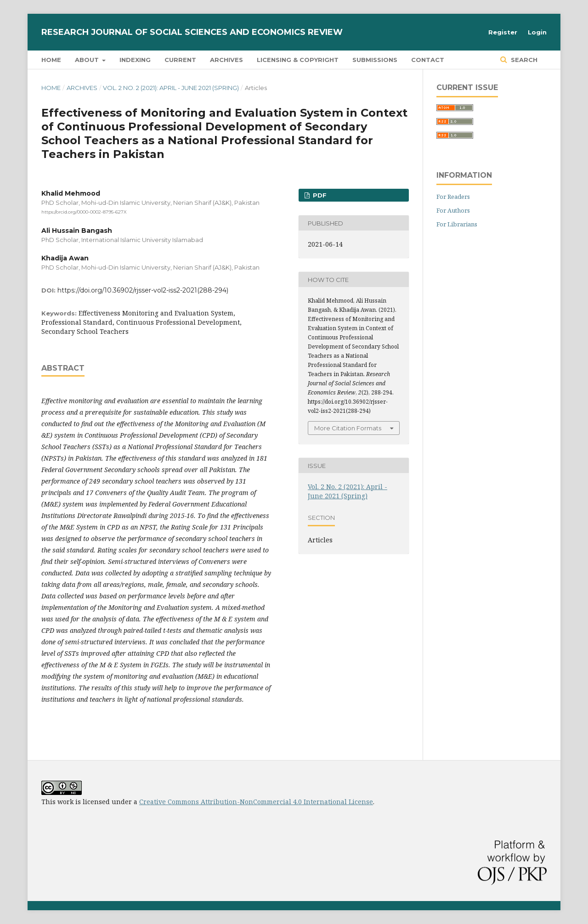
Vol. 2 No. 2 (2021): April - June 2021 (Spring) (171, 88)
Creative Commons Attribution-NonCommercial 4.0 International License (256, 802)
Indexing (135, 60)
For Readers (453, 197)
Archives (226, 60)
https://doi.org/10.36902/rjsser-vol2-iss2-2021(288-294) (143, 290)
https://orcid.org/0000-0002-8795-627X (84, 212)
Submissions (375, 60)
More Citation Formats (348, 428)
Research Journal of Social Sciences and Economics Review (192, 32)
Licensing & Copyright (298, 60)
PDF (319, 195)
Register (503, 32)
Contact (428, 60)
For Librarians (457, 224)
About (88, 60)
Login (537, 32)
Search (523, 60)
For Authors (453, 210)
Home (51, 60)
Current (180, 60)
